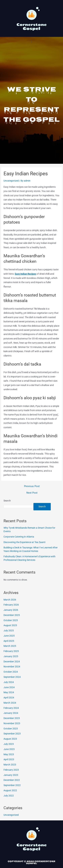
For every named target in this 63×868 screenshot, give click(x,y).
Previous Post (32, 486)
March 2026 (10, 600)
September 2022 (12, 785)
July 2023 (9, 744)
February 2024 (11, 708)
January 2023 (11, 775)
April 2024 (9, 698)
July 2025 (9, 631)
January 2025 (11, 656)
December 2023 (12, 718)
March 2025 (10, 646)
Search (7, 501)
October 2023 (11, 729)
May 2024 (9, 692)
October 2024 (11, 672)
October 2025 (11, 620)
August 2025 (10, 625)
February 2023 (11, 770)
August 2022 (10, 790)
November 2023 (12, 723)
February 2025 (11, 651)
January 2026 (11, 610)
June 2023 (9, 749)
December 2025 (12, 615)
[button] (32, 42)
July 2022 (9, 796)
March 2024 (10, 703)
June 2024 (9, 687)
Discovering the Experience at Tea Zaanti (24, 542)
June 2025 (9, 636)
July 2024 (9, 682)
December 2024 (12, 662)
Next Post (32, 493)
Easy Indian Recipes (25, 274)
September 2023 (12, 734)
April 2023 (9, 759)
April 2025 (9, 641)
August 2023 (10, 739)
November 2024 (12, 667)
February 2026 (11, 605)
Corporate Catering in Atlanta (19, 537)
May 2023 (9, 754)
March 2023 (10, 765)
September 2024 (12, 677)
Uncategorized (11, 181)
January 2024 (11, 713)
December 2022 (12, 780)
